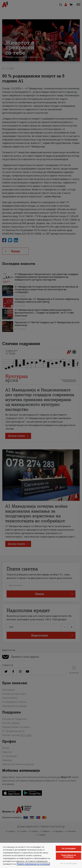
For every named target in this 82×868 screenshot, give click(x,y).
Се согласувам (69, 848)
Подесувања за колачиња (69, 856)
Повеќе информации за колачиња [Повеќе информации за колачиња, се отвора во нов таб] (33, 864)
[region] (41, 855)
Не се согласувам (69, 863)
